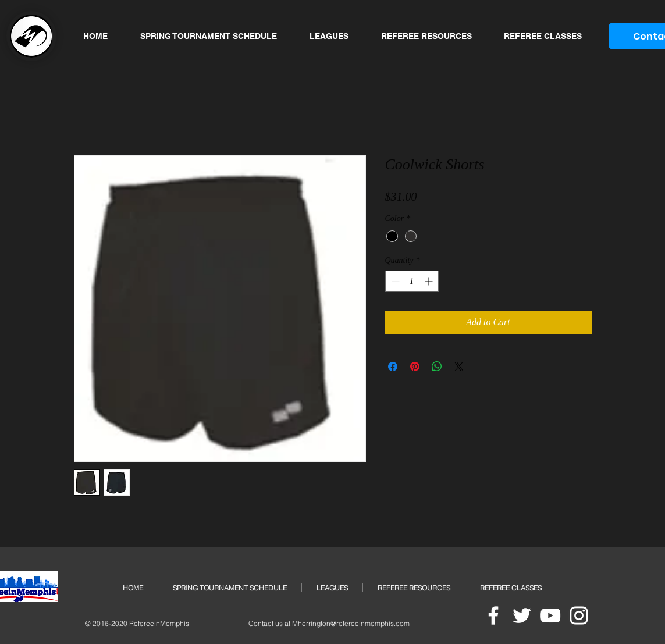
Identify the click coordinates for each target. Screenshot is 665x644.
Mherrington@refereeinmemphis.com (351, 623)
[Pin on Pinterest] (415, 367)
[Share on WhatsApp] (437, 367)
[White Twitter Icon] (522, 615)
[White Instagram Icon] (579, 615)
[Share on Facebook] (393, 367)
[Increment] (430, 281)
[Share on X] (459, 367)
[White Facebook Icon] (493, 615)
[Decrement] (394, 281)
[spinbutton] (412, 281)
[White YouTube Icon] (550, 615)
